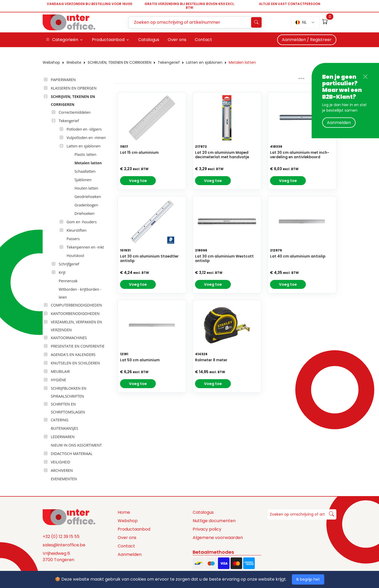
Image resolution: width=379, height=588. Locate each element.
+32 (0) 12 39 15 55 (61, 537)
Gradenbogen (86, 205)
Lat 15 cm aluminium (139, 153)
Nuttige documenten (214, 521)
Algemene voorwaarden (218, 538)
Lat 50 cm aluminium (140, 360)
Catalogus (203, 512)
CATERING (59, 420)
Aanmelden (339, 123)
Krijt (62, 272)
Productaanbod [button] (108, 40)
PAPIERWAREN (63, 80)
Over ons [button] (177, 40)
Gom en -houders (82, 222)
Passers (73, 239)
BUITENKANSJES (64, 428)
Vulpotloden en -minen (86, 138)
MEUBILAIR (60, 371)
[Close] (365, 77)
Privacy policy (207, 529)
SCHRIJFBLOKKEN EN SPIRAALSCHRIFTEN (69, 392)
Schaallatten (85, 171)
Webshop (51, 62)
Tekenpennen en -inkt (85, 247)
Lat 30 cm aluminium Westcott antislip (224, 259)
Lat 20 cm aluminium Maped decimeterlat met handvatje (222, 155)
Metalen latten (242, 62)
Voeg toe (138, 181)
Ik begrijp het (308, 579)
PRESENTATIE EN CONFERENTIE (78, 346)
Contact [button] (203, 40)
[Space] (69, 517)
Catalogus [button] (149, 40)
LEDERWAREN (63, 437)
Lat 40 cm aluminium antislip (298, 256)
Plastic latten (85, 154)
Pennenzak (68, 281)
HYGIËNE (58, 380)
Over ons (127, 538)
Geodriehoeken (88, 197)
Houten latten (86, 188)
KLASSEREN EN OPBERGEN (74, 88)
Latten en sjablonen (204, 62)
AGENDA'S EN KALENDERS (73, 355)
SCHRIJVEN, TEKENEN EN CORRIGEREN (119, 62)
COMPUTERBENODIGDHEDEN (76, 305)
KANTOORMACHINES (69, 338)
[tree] (77, 280)
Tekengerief (169, 62)
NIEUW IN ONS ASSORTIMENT (76, 445)
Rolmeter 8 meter (211, 360)
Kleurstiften (77, 230)
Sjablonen (83, 180)
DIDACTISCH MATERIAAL (72, 454)
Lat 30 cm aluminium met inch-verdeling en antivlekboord (300, 155)
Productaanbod (134, 529)
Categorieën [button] (62, 40)
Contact (126, 546)
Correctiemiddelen (75, 112)
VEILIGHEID (61, 462)
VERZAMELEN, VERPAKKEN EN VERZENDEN (76, 326)
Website (74, 62)
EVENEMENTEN (64, 479)
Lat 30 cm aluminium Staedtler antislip (149, 259)
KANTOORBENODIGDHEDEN (75, 313)
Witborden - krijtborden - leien (80, 293)
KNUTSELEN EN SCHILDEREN (75, 363)
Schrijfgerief (69, 264)
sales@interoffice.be (64, 545)
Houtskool (75, 256)
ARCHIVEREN (62, 470)
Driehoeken (84, 213)
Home (124, 512)
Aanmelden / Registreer (307, 40)
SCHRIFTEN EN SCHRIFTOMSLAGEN (68, 408)
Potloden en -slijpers (84, 129)
